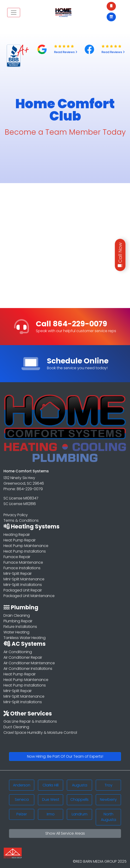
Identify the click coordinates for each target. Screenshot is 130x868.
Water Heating (16, 632)
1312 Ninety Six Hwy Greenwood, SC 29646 (24, 481)
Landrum (80, 814)
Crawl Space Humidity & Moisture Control (40, 733)
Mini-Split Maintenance (24, 579)
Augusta (80, 785)
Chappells (79, 800)
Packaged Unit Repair (23, 590)
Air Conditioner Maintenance (29, 663)
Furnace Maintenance (23, 562)
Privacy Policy (16, 515)
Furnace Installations (22, 568)
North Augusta (108, 817)
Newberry (108, 800)
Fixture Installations (20, 627)
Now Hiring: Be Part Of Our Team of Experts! (65, 756)
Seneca (22, 800)
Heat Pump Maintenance (26, 546)
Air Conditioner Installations (28, 669)
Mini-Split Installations (23, 585)
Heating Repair (17, 535)
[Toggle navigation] (14, 13)
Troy (108, 785)
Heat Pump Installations (25, 551)
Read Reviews (66, 52)
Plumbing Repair (18, 621)
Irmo (51, 814)
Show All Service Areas (65, 833)
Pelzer (22, 814)
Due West (51, 800)
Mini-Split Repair (18, 574)
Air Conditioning (18, 652)
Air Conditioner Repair (23, 657)
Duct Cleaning (16, 727)
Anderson (22, 785)
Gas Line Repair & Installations (30, 721)
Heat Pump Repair (20, 540)
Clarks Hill (51, 785)
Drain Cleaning (17, 615)
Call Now (120, 255)
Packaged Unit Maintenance (29, 596)
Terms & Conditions (21, 520)
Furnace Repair (17, 557)
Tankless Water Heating (25, 638)
